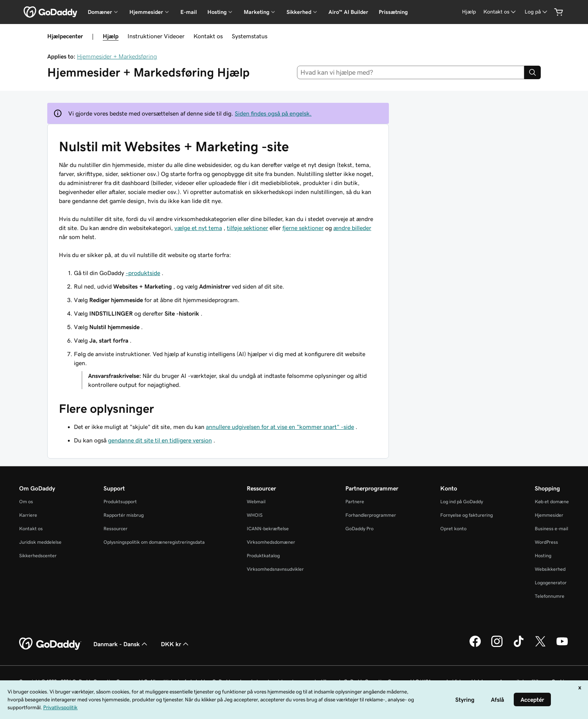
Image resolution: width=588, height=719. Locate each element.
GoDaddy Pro (359, 529)
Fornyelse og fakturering (466, 515)
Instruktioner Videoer (156, 36)
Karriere (28, 515)
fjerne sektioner (303, 228)
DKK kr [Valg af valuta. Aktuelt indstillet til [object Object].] (175, 644)
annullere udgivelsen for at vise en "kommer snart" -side (280, 427)
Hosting (543, 556)
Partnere (355, 502)
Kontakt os (208, 36)
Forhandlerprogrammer (371, 515)
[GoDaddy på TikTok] (519, 646)
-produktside (143, 273)
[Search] (532, 72)
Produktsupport (120, 502)
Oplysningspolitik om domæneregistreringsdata (154, 542)
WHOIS (255, 515)
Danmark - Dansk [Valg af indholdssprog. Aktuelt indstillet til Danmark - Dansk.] (121, 644)
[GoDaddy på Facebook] (475, 646)
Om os (26, 502)
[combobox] (411, 72)
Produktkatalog (263, 556)
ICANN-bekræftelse (268, 529)
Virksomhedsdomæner (271, 542)
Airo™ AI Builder (348, 12)
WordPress (546, 542)
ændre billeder (352, 228)
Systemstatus (250, 36)
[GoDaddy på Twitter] (540, 646)
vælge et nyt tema (198, 228)
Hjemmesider (549, 515)
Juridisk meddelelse (40, 542)
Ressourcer (115, 529)
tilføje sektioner (247, 228)
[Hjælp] (469, 12)
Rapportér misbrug (124, 515)
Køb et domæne (552, 502)
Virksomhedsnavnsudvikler (275, 569)
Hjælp (111, 36)
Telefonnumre (550, 596)
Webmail (256, 502)
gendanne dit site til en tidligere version (160, 440)
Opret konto (453, 529)
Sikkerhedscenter (38, 556)
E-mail (189, 12)
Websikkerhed (550, 569)
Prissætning (393, 12)
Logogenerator (551, 583)
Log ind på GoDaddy (462, 502)
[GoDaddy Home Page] (50, 644)
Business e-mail (551, 529)
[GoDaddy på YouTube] (562, 646)
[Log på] (537, 12)
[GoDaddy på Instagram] (497, 646)
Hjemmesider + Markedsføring (117, 56)
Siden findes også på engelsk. (273, 113)
